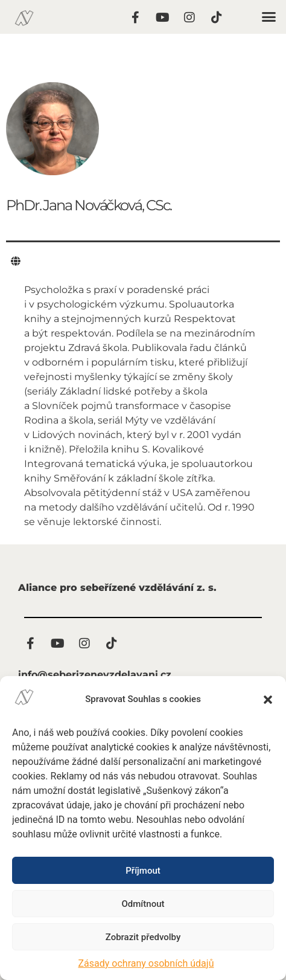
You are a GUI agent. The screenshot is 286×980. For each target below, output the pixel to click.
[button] (268, 700)
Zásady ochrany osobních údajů (146, 963)
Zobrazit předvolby (143, 937)
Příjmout (143, 871)
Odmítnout (143, 904)
